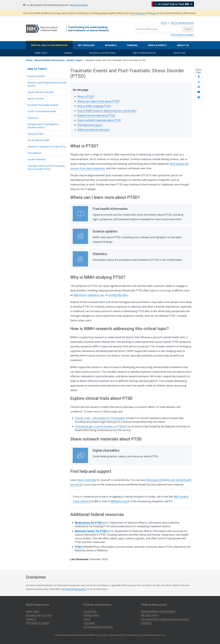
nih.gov (153, 13)
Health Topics (41, 53)
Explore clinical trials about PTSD (96, 115)
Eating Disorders (36, 134)
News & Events (157, 45)
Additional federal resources (93, 130)
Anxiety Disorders (36, 76)
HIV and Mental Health (39, 140)
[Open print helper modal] (199, 97)
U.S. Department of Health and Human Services (165, 619)
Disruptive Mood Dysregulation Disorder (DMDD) (43, 126)
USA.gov (146, 623)
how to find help (87, 480)
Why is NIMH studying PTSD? (94, 106)
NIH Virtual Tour (150, 615)
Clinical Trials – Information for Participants (100, 418)
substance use (96, 295)
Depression (33, 118)
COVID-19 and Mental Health (42, 111)
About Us (183, 45)
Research (111, 45)
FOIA (87, 619)
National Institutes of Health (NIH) (158, 611)
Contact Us (31, 619)
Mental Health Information (49, 45)
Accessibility (89, 623)
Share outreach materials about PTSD (99, 120)
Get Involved (86, 45)
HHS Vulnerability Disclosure (98, 627)
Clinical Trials (179, 53)
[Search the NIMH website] (159, 29)
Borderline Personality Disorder (43, 105)
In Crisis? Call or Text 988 (174, 5)
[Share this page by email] (199, 92)
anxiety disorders (118, 295)
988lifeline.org (120, 501)
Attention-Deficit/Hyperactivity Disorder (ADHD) (47, 84)
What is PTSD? (86, 97)
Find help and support (90, 125)
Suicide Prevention (37, 159)
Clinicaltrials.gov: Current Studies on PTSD (100, 426)
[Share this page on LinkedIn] (199, 87)
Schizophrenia (34, 153)
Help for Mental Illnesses (182, 23)
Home (164, 23)
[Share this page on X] (199, 82)
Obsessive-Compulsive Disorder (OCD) (47, 147)
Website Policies (91, 615)
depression (80, 295)
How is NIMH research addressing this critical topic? (107, 111)
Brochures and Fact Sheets (103, 53)
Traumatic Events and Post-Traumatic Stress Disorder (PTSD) (46, 167)
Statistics (68, 53)
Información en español (182, 35)
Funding (132, 45)
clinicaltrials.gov (138, 13)
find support (154, 480)
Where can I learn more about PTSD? (99, 101)
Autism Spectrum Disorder (41, 92)
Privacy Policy (90, 611)
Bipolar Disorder (36, 99)
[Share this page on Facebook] (199, 77)
